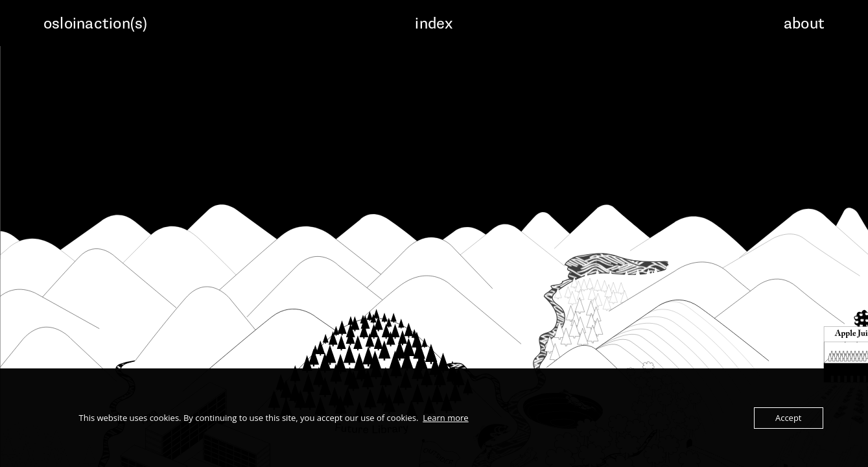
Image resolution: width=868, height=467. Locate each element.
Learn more (445, 418)
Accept (789, 418)
